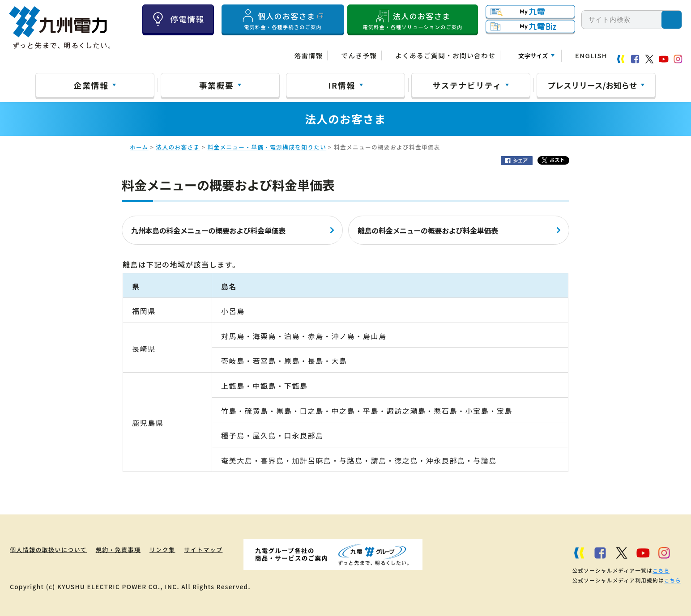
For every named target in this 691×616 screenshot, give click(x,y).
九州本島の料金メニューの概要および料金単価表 (208, 230)
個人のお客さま (283, 19)
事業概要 (217, 85)
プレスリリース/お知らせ (593, 85)
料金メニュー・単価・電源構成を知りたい (267, 147)
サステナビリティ (467, 85)
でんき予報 (359, 55)
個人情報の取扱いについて (50, 549)
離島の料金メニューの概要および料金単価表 (428, 230)
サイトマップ (220, 549)
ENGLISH (591, 55)
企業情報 (91, 85)
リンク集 (175, 549)
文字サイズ (533, 56)
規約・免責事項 (126, 549)
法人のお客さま (413, 19)
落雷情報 (308, 55)
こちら (661, 570)
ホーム (139, 147)
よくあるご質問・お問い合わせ (445, 55)
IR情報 (341, 85)
